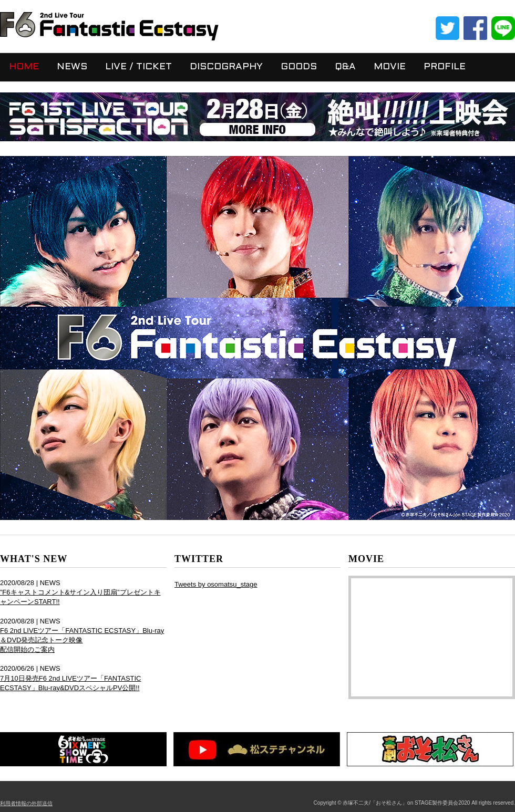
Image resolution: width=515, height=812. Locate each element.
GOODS (299, 67)
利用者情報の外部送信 (26, 803)
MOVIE (390, 67)
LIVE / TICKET (138, 67)
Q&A (345, 67)
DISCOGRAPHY (226, 67)
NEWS (72, 67)
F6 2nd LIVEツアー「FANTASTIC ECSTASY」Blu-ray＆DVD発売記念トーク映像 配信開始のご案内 (82, 640)
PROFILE (445, 67)
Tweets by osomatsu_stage (216, 584)
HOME (24, 67)
